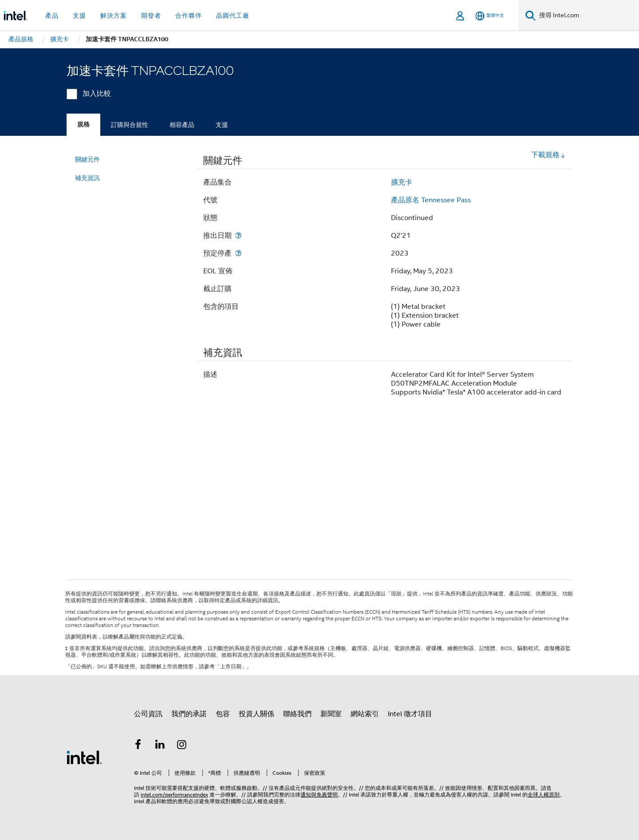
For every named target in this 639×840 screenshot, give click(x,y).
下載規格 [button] (548, 155)
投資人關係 (256, 714)
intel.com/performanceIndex (174, 795)
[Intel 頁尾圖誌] (84, 757)
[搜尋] (531, 15)
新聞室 (331, 714)
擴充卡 (402, 182)
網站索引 (365, 714)
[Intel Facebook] (138, 746)
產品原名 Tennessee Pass (431, 200)
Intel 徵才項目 (410, 714)
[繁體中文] (490, 16)
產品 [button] (52, 16)
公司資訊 (148, 714)
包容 (223, 714)
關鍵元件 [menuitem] (87, 159)
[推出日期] (238, 235)
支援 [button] (79, 16)
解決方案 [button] (114, 16)
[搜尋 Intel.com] (587, 16)
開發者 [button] (151, 16)
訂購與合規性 (130, 125)
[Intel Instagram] (182, 746)
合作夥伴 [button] (189, 16)
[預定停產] (238, 253)
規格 (83, 124)
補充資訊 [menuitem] (87, 178)
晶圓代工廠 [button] (233, 16)
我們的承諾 (189, 714)
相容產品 (182, 125)
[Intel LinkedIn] (160, 746)
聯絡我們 (297, 714)
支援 (222, 125)
